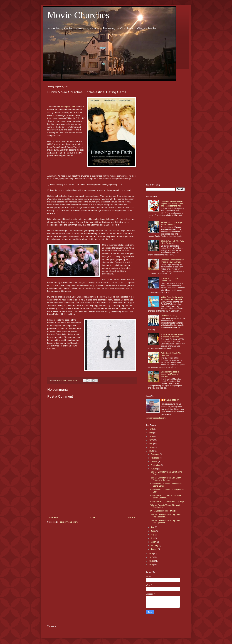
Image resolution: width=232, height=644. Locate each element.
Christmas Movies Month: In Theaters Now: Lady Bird (172, 261)
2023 (151, 436)
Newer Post (53, 517)
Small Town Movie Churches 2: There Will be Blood (173, 336)
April (153, 538)
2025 (151, 429)
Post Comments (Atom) (68, 522)
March (154, 542)
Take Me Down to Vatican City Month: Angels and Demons (166, 479)
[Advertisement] (92, 491)
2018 (151, 554)
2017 (151, 557)
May (153, 535)
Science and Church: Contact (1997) (169, 279)
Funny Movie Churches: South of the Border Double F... (166, 497)
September (156, 465)
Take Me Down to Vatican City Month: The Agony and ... (166, 522)
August (154, 469)
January (154, 549)
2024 (151, 433)
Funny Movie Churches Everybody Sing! (167, 501)
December (155, 454)
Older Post (131, 517)
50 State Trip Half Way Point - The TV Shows (173, 242)
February (155, 545)
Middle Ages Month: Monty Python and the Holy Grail (172, 298)
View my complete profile (156, 418)
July (153, 527)
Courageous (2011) (169, 316)
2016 (151, 561)
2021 (151, 444)
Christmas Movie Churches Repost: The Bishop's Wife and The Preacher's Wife (172, 204)
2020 (151, 447)
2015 (151, 565)
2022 (151, 440)
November (155, 458)
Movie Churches (78, 15)
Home (92, 517)
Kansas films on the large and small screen (171, 223)
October (154, 461)
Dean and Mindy (171, 400)
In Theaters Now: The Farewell (163, 511)
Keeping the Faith (67, 107)
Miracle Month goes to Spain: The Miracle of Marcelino (170, 374)
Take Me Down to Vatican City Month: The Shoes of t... (166, 516)
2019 (151, 451)
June (153, 531)
